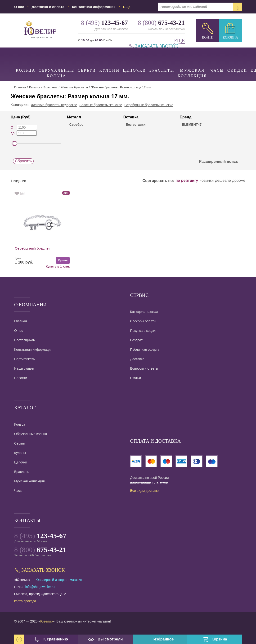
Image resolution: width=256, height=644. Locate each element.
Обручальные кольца (56, 63)
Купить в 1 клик (53, 266)
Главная (20, 87)
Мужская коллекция (192, 63)
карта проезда (25, 601)
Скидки (237, 60)
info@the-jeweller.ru (40, 587)
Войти (208, 37)
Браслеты (162, 60)
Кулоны (109, 60)
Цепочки (135, 60)
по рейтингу (187, 181)
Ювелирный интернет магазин (59, 580)
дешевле (223, 181)
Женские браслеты (74, 87)
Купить (58, 260)
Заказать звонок (157, 46)
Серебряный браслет (32, 248)
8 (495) (40, 536)
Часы (217, 60)
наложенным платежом (149, 482)
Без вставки (136, 125)
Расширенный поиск (221, 162)
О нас (19, 7)
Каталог (35, 87)
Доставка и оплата (48, 7)
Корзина (230, 37)
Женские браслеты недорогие (54, 105)
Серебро (76, 125)
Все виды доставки (145, 491)
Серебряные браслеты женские (149, 105)
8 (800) (40, 550)
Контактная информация (94, 7)
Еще (179, 41)
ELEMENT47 (192, 125)
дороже (239, 181)
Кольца (26, 60)
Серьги (87, 60)
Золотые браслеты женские (101, 105)
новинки (207, 181)
